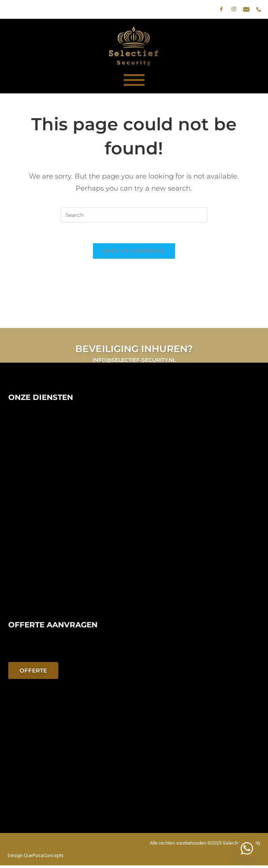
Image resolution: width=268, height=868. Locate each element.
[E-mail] (246, 9)
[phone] (259, 9)
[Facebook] (221, 9)
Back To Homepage (134, 253)
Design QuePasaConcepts (36, 858)
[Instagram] (234, 9)
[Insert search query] (134, 215)
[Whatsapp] (247, 848)
